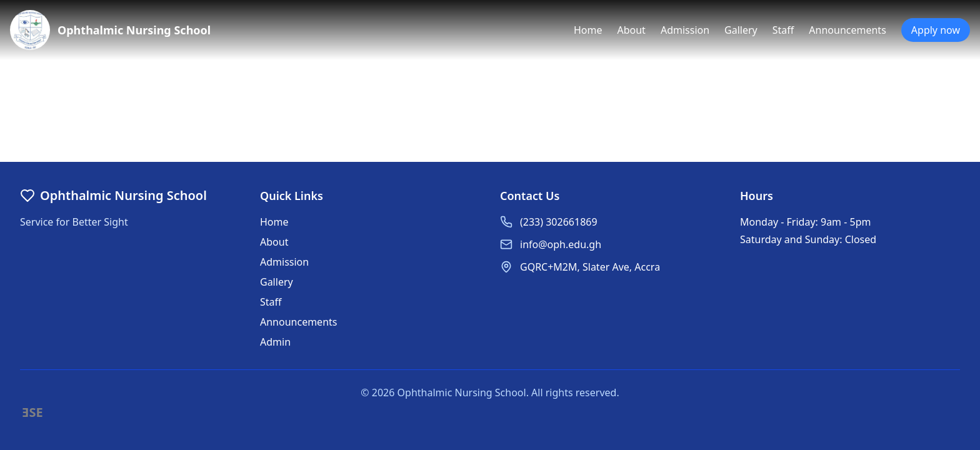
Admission (685, 30)
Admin (275, 342)
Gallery (741, 30)
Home (588, 30)
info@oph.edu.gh (561, 244)
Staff (783, 30)
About (631, 30)
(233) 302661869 (559, 222)
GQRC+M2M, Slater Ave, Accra (590, 267)
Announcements (847, 30)
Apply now (936, 30)
